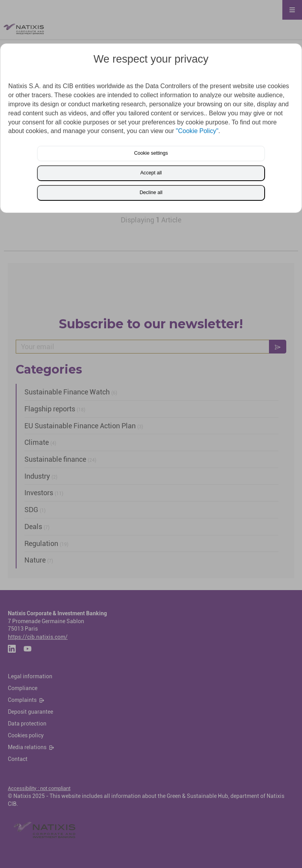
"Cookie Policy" (197, 131)
